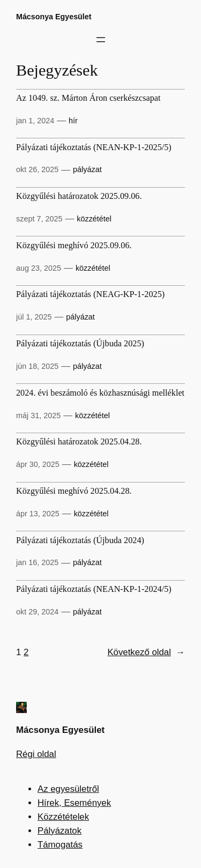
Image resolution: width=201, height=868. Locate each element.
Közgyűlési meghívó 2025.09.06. (74, 246)
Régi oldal (36, 754)
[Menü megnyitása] (101, 40)
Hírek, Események (74, 803)
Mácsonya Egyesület (54, 17)
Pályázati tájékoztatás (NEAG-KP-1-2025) (90, 295)
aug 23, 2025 (39, 268)
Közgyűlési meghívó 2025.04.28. (74, 491)
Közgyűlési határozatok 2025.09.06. (79, 196)
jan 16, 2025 (37, 562)
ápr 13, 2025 (38, 514)
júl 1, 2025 (34, 317)
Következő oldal (146, 652)
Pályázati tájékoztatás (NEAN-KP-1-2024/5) (94, 589)
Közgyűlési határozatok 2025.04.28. (79, 442)
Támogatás (60, 845)
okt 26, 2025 (37, 169)
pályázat (87, 169)
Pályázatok (59, 831)
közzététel (94, 219)
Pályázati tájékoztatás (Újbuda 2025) (80, 344)
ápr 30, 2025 (38, 464)
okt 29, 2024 (37, 612)
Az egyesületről (68, 789)
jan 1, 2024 (35, 121)
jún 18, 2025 (37, 366)
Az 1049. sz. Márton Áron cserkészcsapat (88, 98)
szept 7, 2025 (39, 219)
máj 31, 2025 (38, 416)
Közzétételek (63, 817)
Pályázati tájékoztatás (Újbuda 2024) (80, 541)
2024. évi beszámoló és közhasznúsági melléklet (100, 393)
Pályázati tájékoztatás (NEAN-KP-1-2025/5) (94, 148)
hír (73, 121)
